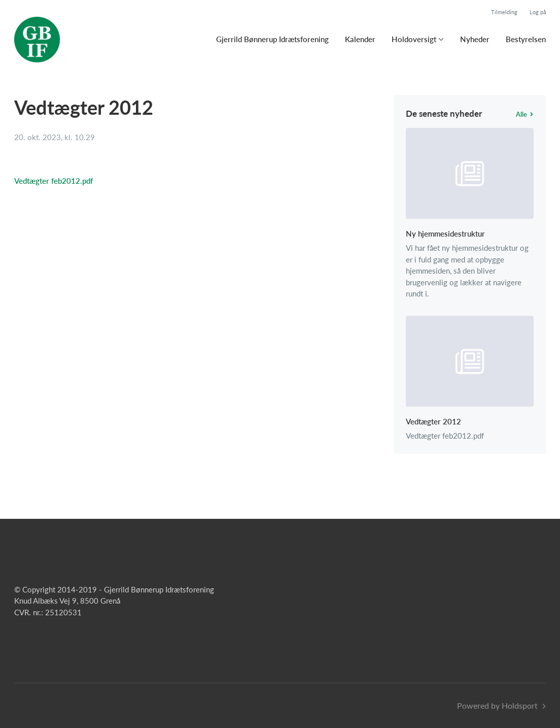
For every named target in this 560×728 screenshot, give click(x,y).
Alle (525, 114)
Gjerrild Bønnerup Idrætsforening (272, 39)
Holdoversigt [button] (414, 39)
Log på (538, 12)
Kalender (360, 39)
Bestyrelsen (526, 39)
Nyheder (475, 39)
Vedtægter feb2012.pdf (54, 181)
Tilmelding (504, 12)
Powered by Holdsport (497, 705)
